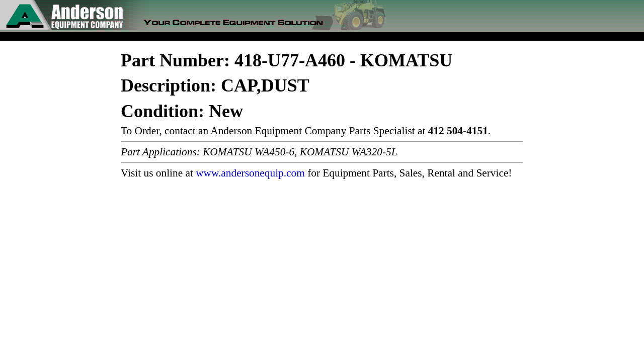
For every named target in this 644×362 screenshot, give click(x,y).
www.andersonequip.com (250, 173)
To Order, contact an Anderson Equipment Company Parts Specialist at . (306, 131)
